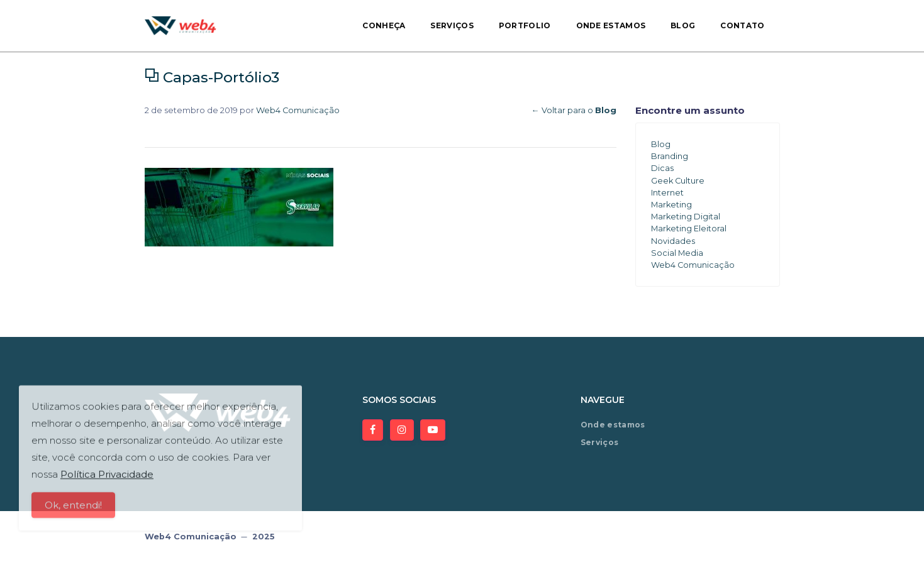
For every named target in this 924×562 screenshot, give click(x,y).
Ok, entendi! (73, 511)
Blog (683, 25)
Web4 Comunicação (298, 110)
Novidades (673, 241)
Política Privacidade (107, 481)
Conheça (384, 25)
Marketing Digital (686, 217)
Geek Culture (678, 181)
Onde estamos (611, 25)
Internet (667, 193)
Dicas (662, 168)
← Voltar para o (574, 110)
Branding (670, 156)
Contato (742, 25)
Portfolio (525, 25)
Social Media (677, 253)
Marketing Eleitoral (689, 229)
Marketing (671, 205)
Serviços (452, 25)
